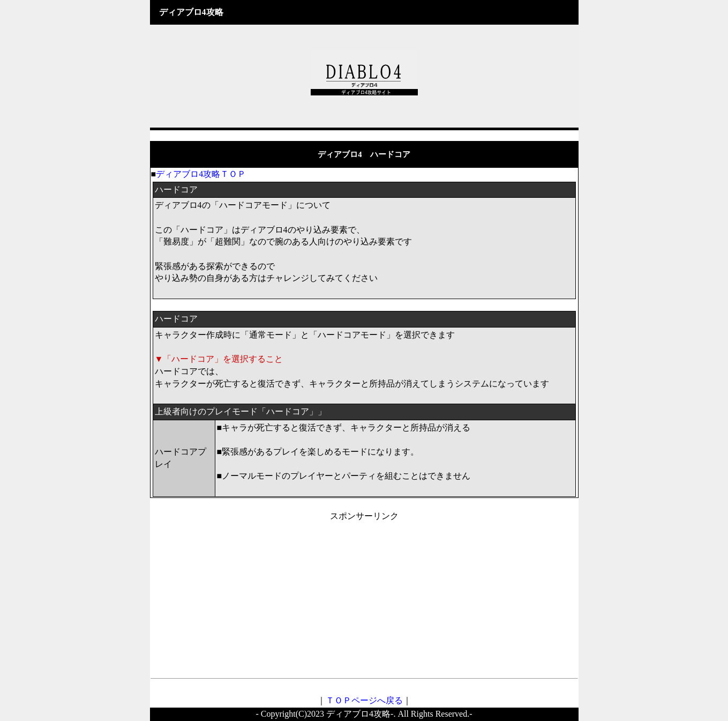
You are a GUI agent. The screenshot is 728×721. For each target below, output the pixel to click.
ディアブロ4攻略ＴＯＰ (201, 174)
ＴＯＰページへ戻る (364, 700)
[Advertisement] (364, 598)
